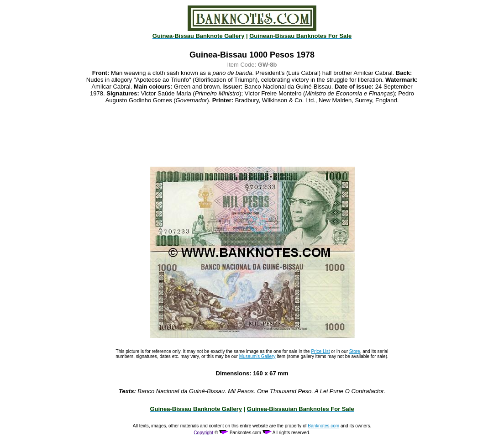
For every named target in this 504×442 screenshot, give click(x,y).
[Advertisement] (252, 135)
